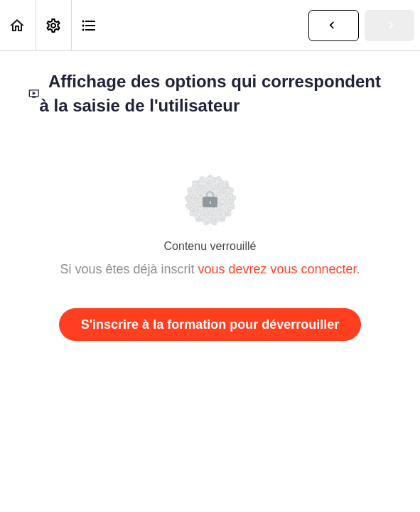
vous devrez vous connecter (277, 269)
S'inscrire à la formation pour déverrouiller (210, 325)
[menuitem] (53, 25)
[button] (18, 25)
